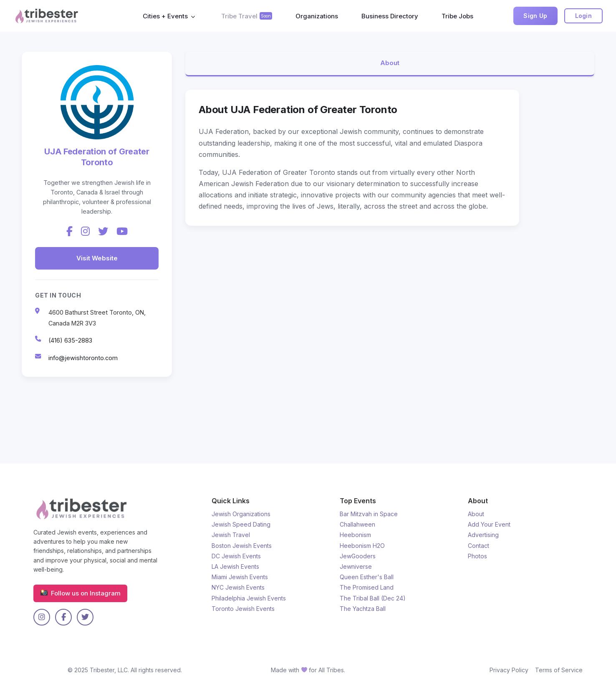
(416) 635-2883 (70, 340)
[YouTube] (122, 232)
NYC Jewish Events (238, 587)
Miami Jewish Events (240, 577)
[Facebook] (69, 232)
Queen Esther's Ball (367, 577)
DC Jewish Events (236, 556)
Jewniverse (356, 566)
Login (584, 16)
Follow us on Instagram (80, 593)
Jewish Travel (231, 535)
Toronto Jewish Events (243, 609)
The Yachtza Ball (363, 609)
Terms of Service (559, 670)
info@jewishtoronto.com (83, 358)
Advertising (483, 535)
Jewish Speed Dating (241, 524)
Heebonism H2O (362, 546)
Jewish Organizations (241, 514)
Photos (477, 556)
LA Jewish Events (235, 566)
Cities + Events (165, 16)
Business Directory (390, 16)
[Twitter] (103, 232)
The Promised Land (367, 587)
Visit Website (97, 258)
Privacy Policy (509, 670)
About (390, 63)
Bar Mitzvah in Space (369, 514)
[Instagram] (85, 232)
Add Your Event (489, 524)
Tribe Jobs (457, 16)
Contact (478, 546)
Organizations (317, 16)
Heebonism (355, 535)
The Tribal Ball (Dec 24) (373, 598)
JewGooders (358, 556)
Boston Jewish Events (242, 546)
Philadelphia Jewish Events (249, 598)
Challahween (357, 524)
